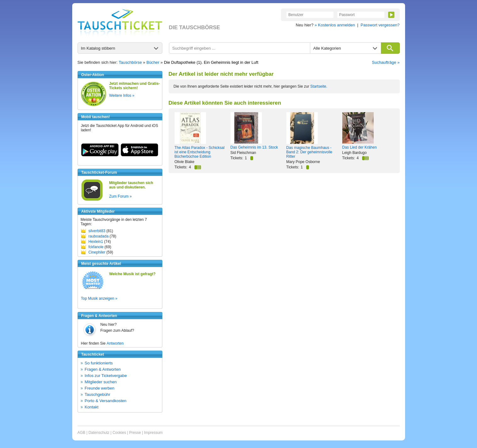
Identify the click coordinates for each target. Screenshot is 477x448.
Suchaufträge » (386, 62)
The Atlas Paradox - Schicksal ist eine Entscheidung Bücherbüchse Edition (200, 152)
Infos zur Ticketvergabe (106, 376)
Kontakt (92, 407)
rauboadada (99, 236)
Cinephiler (97, 252)
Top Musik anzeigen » (99, 298)
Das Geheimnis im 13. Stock (254, 147)
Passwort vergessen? (380, 25)
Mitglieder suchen (101, 382)
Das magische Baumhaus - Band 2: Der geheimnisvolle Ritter (309, 152)
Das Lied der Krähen (360, 147)
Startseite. (319, 86)
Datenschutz (99, 433)
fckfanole (96, 247)
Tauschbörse (130, 62)
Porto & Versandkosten (106, 401)
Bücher (153, 62)
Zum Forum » (121, 196)
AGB (81, 433)
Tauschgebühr (98, 394)
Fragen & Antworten (103, 369)
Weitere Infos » (122, 96)
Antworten (115, 343)
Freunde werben (100, 388)
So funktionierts (99, 363)
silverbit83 (97, 231)
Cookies (119, 433)
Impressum (153, 433)
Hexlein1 (96, 242)
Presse (135, 433)
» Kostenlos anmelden (335, 25)
